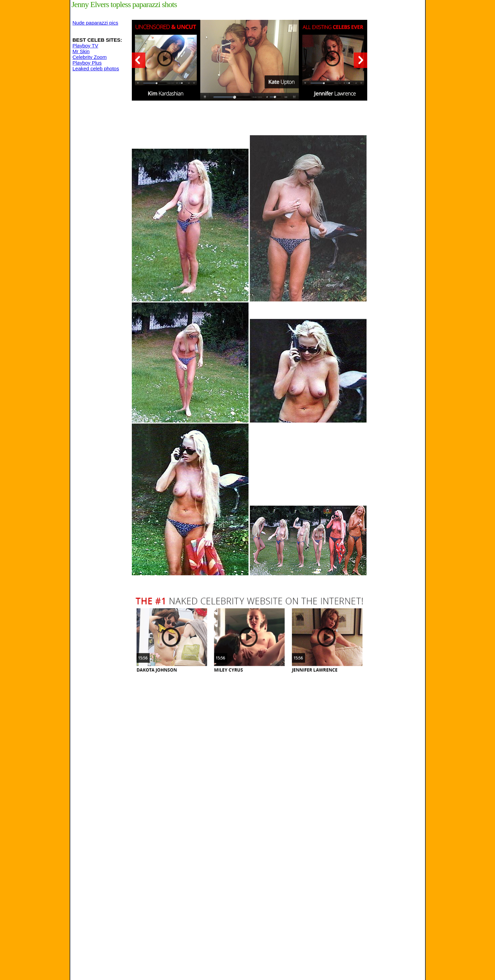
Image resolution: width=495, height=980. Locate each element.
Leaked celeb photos (96, 68)
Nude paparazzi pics (96, 23)
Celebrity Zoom (90, 57)
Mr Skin (81, 51)
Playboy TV (85, 46)
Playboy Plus (87, 63)
